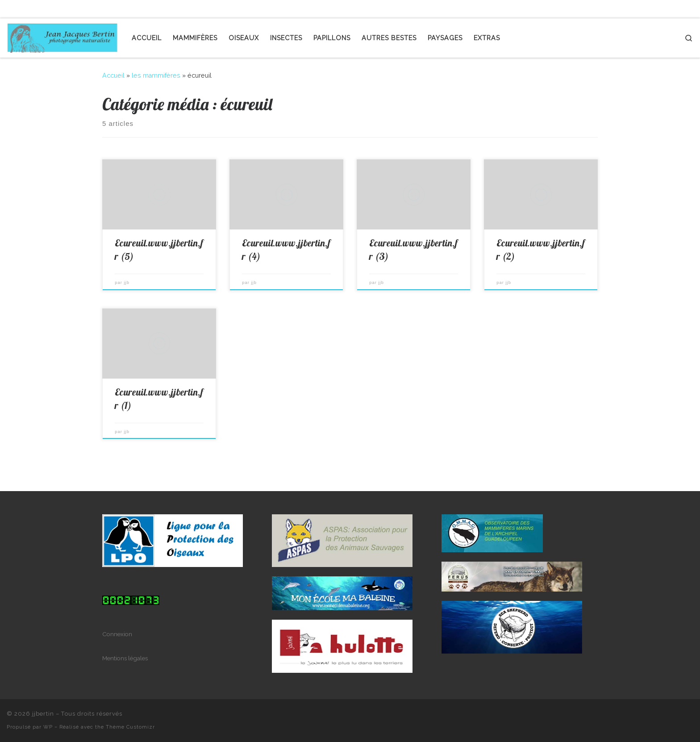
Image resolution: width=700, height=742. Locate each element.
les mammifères (156, 75)
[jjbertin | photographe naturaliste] (62, 36)
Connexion (117, 634)
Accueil (113, 75)
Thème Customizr (130, 727)
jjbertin (43, 714)
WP (48, 727)
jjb (127, 283)
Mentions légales (125, 658)
